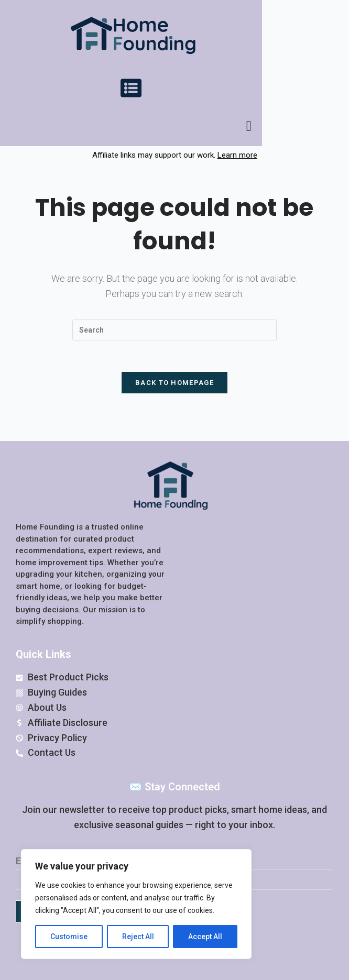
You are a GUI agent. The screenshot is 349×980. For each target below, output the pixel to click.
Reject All (138, 937)
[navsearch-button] (249, 126)
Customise (69, 937)
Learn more (237, 155)
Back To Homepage (174, 383)
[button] (131, 90)
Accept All (205, 937)
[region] (136, 904)
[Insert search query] (174, 330)
